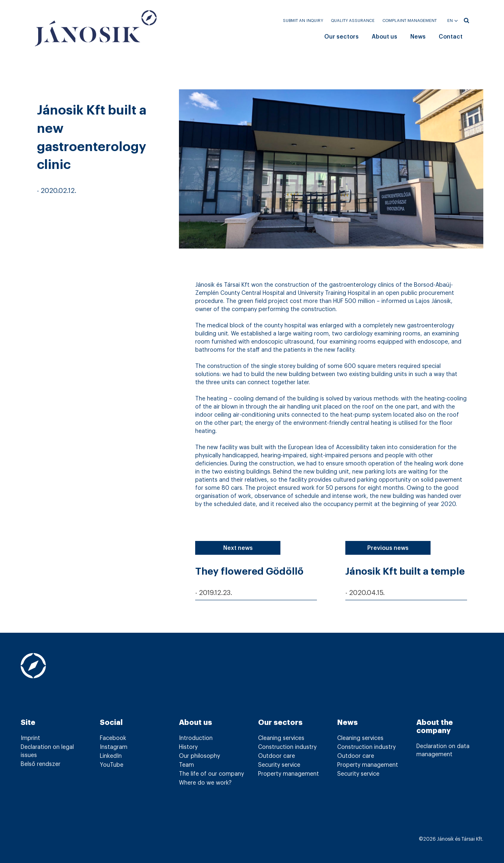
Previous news (388, 548)
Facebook (113, 738)
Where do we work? (205, 783)
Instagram (114, 747)
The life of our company (211, 774)
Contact (451, 37)
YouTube (112, 765)
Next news (238, 548)
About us (384, 37)
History (188, 747)
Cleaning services (281, 738)
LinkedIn (111, 756)
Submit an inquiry (303, 21)
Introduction (196, 738)
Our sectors (341, 37)
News (418, 37)
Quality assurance (353, 21)
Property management (289, 774)
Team (186, 765)
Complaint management (410, 21)
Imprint (30, 738)
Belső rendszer (41, 764)
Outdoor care (277, 756)
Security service (279, 765)
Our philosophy (199, 756)
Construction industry (287, 747)
